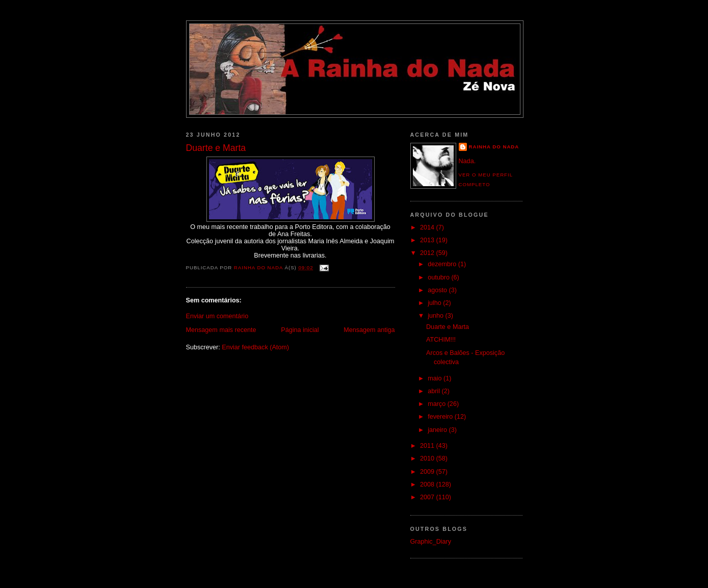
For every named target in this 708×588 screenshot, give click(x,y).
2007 (428, 497)
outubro (439, 277)
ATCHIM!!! (441, 340)
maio (436, 378)
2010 (428, 458)
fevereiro (441, 417)
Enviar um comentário (217, 316)
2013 (428, 240)
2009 (428, 472)
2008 (428, 484)
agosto (438, 290)
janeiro (438, 430)
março (438, 404)
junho (436, 316)
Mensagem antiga (369, 330)
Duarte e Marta (448, 327)
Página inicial (300, 330)
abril (435, 391)
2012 (428, 253)
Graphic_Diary (431, 542)
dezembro (443, 264)
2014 (428, 227)
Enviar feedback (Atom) (255, 347)
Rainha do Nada (494, 147)
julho (435, 303)
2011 (428, 446)
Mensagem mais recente (221, 330)
